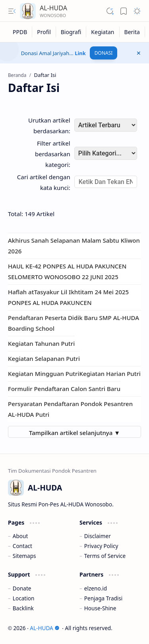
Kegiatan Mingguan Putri (44, 374)
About (20, 536)
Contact (22, 546)
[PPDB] (20, 32)
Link (80, 53)
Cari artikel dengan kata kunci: (44, 182)
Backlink (23, 608)
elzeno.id (96, 588)
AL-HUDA (53, 8)
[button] (12, 11)
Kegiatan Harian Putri (110, 374)
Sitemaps (24, 556)
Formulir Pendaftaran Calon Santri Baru (64, 389)
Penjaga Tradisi (104, 598)
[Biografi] (71, 32)
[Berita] (132, 32)
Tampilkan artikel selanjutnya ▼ (74, 433)
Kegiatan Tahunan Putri (41, 343)
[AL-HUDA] (28, 11)
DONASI (104, 53)
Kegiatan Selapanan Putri (44, 358)
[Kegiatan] (103, 32)
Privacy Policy (101, 546)
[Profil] (44, 32)
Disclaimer (98, 536)
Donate (22, 588)
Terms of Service (105, 556)
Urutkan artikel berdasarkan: (49, 126)
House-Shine (100, 608)
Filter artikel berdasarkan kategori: (53, 154)
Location (23, 598)
